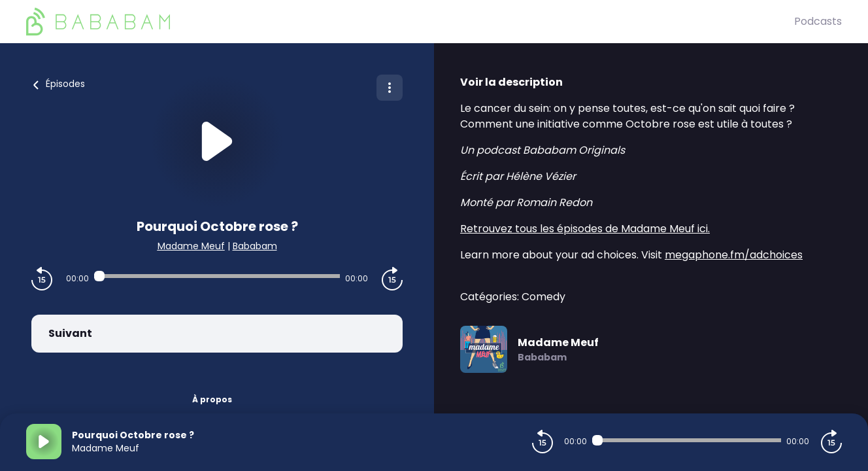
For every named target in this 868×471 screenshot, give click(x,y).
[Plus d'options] (390, 88)
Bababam (255, 246)
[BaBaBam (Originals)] (410, 22)
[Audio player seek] (217, 276)
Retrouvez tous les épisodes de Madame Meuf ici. (585, 229)
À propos (212, 399)
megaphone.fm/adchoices (734, 255)
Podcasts (818, 21)
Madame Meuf (191, 246)
